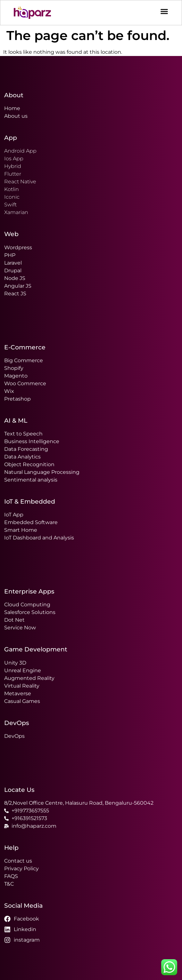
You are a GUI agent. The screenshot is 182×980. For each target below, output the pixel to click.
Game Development (36, 649)
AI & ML (16, 420)
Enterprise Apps (29, 591)
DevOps (17, 723)
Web (11, 234)
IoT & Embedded (30, 501)
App (11, 138)
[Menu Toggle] (164, 10)
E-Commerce (25, 347)
